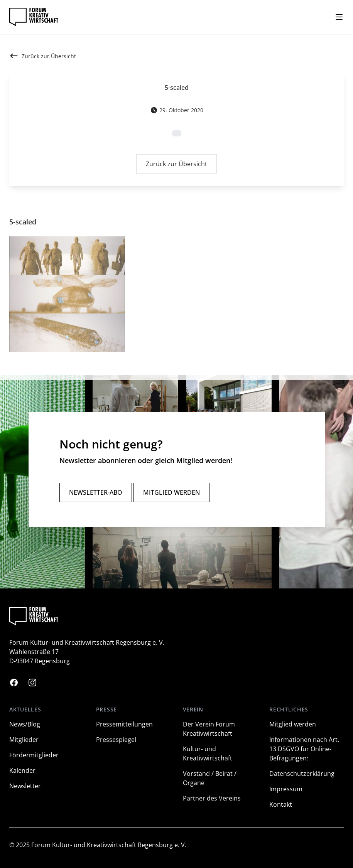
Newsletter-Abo (96, 492)
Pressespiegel (116, 740)
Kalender (22, 770)
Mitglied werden (171, 492)
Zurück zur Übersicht (176, 165)
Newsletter (25, 786)
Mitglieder (24, 740)
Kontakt (281, 804)
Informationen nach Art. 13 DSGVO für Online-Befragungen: (304, 749)
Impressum (286, 789)
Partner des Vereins (212, 798)
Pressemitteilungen (124, 724)
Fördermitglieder (34, 755)
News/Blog (25, 724)
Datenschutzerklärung (302, 774)
